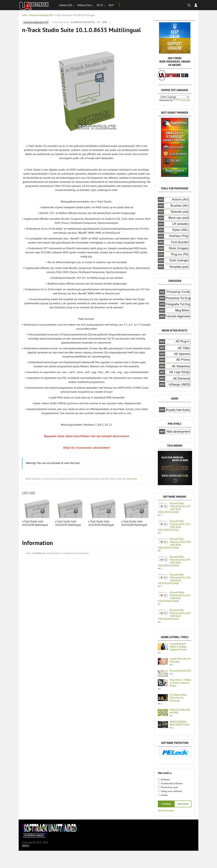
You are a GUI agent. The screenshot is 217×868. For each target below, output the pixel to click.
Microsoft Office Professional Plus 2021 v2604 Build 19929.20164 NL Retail (174, 597)
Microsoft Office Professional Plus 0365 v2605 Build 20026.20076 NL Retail (174, 561)
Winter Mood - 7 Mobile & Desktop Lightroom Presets (180, 683)
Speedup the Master (84, 23)
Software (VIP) (66, 5)
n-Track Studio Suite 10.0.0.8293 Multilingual (68, 523)
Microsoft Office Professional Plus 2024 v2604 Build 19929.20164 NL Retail (174, 579)
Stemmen (166, 804)
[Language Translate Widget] (175, 97)
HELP (111, 5)
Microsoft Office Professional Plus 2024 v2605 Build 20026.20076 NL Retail (174, 508)
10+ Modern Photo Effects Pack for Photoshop (178, 698)
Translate (182, 100)
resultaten (183, 804)
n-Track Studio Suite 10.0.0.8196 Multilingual (101, 523)
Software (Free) (84, 5)
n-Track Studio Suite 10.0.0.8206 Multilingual (134, 523)
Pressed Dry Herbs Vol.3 (180, 671)
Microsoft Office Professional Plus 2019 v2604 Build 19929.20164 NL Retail (174, 614)
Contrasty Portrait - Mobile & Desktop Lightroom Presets (178, 647)
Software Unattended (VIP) (41, 15)
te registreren (130, 479)
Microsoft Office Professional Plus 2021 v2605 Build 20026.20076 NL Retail (174, 525)
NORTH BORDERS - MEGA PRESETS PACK (180, 723)
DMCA (26, 846)
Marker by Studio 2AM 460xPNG (180, 711)
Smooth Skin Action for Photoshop (180, 660)
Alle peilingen (166, 810)
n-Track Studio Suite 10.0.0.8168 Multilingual (35, 523)
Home (25, 15)
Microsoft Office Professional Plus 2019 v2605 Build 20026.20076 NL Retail (174, 543)
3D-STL (100, 5)
